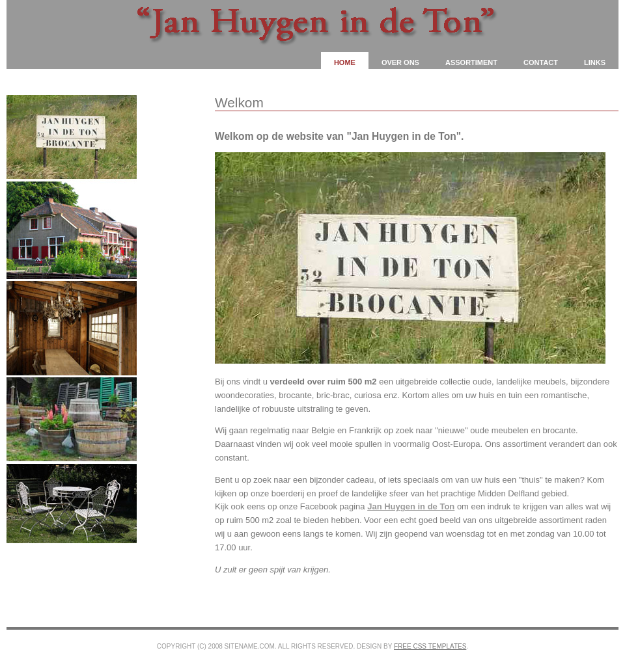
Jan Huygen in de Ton (411, 506)
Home (345, 62)
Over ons (400, 62)
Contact (541, 62)
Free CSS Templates (430, 646)
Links (595, 62)
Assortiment (471, 62)
